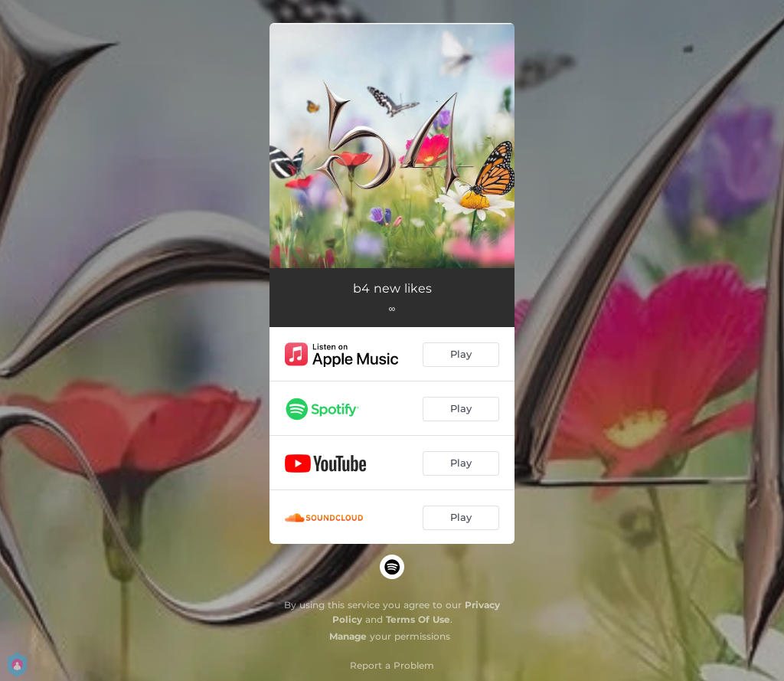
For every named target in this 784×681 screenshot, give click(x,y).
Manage (348, 636)
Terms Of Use (418, 619)
